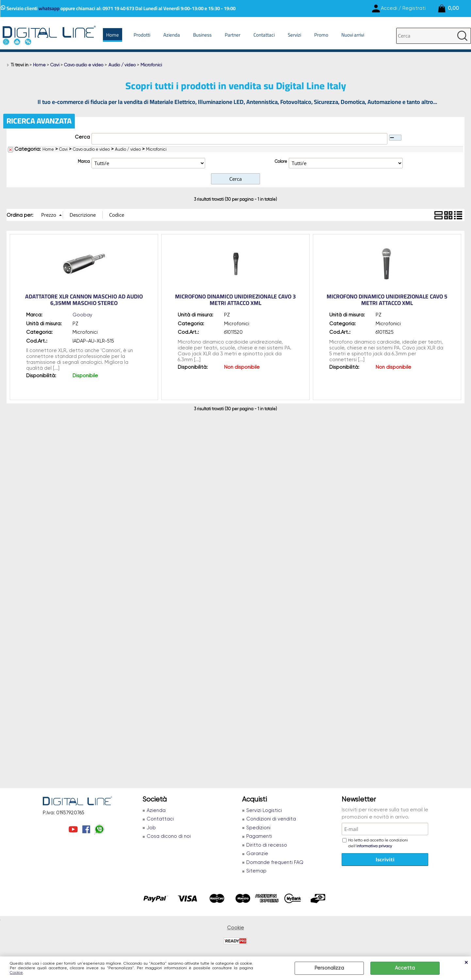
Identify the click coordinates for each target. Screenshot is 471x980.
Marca (84, 162)
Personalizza (329, 968)
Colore (281, 162)
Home (113, 35)
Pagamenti (259, 836)
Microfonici (156, 150)
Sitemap (256, 871)
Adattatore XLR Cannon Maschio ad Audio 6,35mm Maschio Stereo (84, 300)
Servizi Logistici (264, 811)
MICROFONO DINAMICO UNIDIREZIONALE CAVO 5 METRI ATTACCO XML (387, 300)
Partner (233, 35)
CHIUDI (466, 963)
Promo (321, 35)
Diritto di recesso (267, 845)
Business (202, 35)
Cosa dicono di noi (169, 836)
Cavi (63, 150)
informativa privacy (374, 846)
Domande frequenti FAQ (275, 862)
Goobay (82, 315)
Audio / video (128, 150)
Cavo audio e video (91, 150)
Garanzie (257, 854)
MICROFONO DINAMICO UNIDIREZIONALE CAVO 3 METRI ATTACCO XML (236, 300)
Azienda (172, 35)
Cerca (82, 137)
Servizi (294, 35)
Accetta (405, 968)
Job (151, 828)
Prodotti (142, 35)
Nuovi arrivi (353, 35)
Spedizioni (258, 828)
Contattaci (264, 35)
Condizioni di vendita (271, 819)
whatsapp (49, 8)
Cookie (16, 973)
